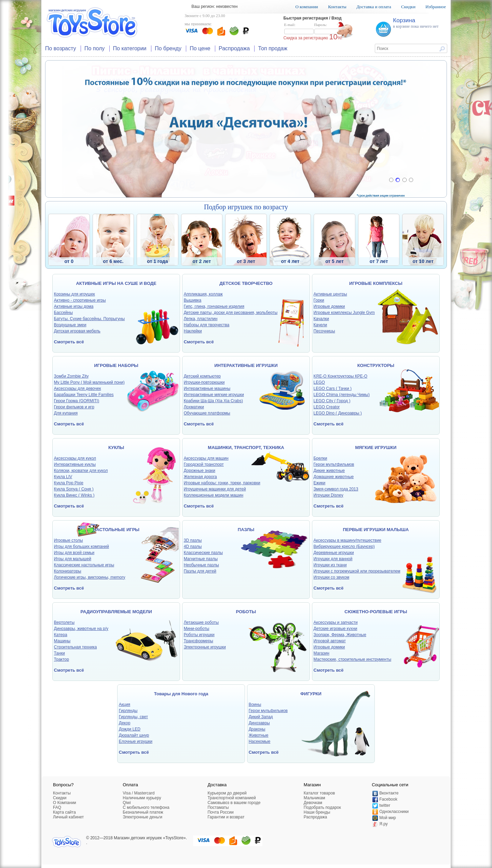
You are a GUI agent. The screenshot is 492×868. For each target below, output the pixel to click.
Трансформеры (199, 641)
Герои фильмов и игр (74, 407)
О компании (306, 7)
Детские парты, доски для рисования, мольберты (231, 313)
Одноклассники (394, 812)
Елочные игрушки (136, 741)
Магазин (322, 653)
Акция (125, 705)
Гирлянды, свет (133, 717)
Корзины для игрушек (74, 294)
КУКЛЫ (116, 448)
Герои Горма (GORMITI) (77, 401)
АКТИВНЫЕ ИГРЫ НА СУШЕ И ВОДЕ (116, 283)
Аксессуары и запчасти (336, 622)
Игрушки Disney (329, 495)
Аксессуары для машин (206, 458)
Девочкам (313, 803)
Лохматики (194, 407)
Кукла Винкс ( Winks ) (74, 495)
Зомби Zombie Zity (71, 376)
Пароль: (329, 29)
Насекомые (260, 741)
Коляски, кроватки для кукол (81, 471)
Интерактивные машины (207, 389)
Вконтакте (389, 793)
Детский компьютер (202, 376)
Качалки (321, 319)
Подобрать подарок (322, 807)
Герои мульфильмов (268, 711)
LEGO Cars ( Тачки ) (333, 389)
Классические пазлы (203, 553)
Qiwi (127, 803)
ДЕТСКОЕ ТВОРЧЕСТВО (246, 283)
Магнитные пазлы (201, 559)
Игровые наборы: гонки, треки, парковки (222, 483)
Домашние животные (334, 477)
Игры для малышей (73, 559)
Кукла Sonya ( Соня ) (74, 489)
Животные (259, 735)
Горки (319, 300)
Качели (320, 325)
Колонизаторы (68, 571)
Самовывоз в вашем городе (234, 803)
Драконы (257, 729)
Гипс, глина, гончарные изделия (214, 306)
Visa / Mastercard (139, 793)
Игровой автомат (330, 641)
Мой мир (387, 818)
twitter (385, 805)
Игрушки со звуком (332, 577)
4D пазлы (193, 547)
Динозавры (259, 723)
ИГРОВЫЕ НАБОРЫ (116, 365)
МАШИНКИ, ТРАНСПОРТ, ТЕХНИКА (246, 448)
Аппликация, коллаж (203, 294)
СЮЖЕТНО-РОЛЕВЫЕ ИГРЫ (376, 612)
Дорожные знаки (200, 471)
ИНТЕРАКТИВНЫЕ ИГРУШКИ (246, 365)
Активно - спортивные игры (80, 300)
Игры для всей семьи (74, 553)
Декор (125, 723)
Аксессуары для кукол (75, 458)
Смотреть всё (69, 342)
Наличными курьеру (142, 798)
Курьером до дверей (227, 793)
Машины (62, 641)
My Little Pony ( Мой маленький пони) (89, 382)
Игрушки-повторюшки (204, 382)
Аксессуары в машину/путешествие (347, 540)
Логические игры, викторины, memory (90, 577)
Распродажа (234, 48)
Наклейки (193, 331)
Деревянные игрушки (334, 553)
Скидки (408, 7)
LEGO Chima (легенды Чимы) (342, 395)
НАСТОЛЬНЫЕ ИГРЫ (116, 530)
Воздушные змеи (70, 325)
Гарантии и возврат (226, 817)
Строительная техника (76, 647)
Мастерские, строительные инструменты (352, 659)
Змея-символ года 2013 (336, 489)
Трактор (61, 659)
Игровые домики (329, 306)
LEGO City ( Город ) (332, 401)
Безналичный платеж (143, 812)
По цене (200, 48)
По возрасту (61, 48)
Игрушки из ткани (330, 565)
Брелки (320, 458)
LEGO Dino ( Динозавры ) (338, 413)
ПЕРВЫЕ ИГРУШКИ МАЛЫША (376, 530)
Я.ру (384, 824)
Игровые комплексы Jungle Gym (344, 313)
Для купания (66, 413)
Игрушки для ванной (333, 559)
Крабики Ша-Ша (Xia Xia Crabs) (213, 401)
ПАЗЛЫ (246, 530)
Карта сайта (64, 812)
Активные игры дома (74, 306)
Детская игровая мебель (77, 331)
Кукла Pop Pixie (69, 483)
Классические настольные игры (84, 565)
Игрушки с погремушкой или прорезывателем (357, 571)
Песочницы (324, 331)
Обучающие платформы (207, 413)
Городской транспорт (204, 464)
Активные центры (330, 294)
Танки (59, 653)
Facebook (388, 799)
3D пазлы (193, 540)
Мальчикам (315, 798)
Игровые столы (69, 540)
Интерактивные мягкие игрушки (214, 395)
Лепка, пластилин (201, 319)
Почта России (220, 812)
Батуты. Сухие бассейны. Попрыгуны (89, 319)
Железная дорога (200, 477)
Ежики (320, 483)
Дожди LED (130, 729)
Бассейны (63, 313)
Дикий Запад (261, 717)
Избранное (436, 7)
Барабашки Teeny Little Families (84, 395)
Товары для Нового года (181, 694)
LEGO (319, 382)
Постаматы (218, 807)
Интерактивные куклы (75, 464)
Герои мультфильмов (334, 464)
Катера (61, 635)
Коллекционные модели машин (214, 495)
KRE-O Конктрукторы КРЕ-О (340, 376)
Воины (255, 705)
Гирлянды (128, 711)
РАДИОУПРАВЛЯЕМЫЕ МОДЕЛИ (116, 612)
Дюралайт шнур (134, 735)
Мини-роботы (197, 629)
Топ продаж (273, 48)
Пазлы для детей (200, 571)
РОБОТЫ (246, 612)
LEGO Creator (327, 407)
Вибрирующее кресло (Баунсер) (344, 547)
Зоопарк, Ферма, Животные (340, 635)
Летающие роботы (201, 622)
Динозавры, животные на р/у (81, 629)
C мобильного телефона (146, 807)
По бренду (168, 48)
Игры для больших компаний (81, 547)
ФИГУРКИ (311, 694)
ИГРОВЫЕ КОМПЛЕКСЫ (376, 283)
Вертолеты (64, 622)
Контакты (337, 7)
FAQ (57, 807)
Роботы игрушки (199, 635)
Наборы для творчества (207, 325)
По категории (130, 48)
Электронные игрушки (205, 647)
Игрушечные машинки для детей (215, 489)
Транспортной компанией (231, 798)
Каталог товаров (319, 793)
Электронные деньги (142, 817)
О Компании (65, 803)
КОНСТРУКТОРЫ (376, 365)
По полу (94, 48)
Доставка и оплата (374, 7)
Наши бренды (317, 812)
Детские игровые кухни (336, 629)
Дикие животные (329, 471)
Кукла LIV (63, 477)
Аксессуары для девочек (78, 389)
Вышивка (193, 300)
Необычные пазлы (201, 565)
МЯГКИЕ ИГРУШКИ (376, 448)
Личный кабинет (68, 817)
